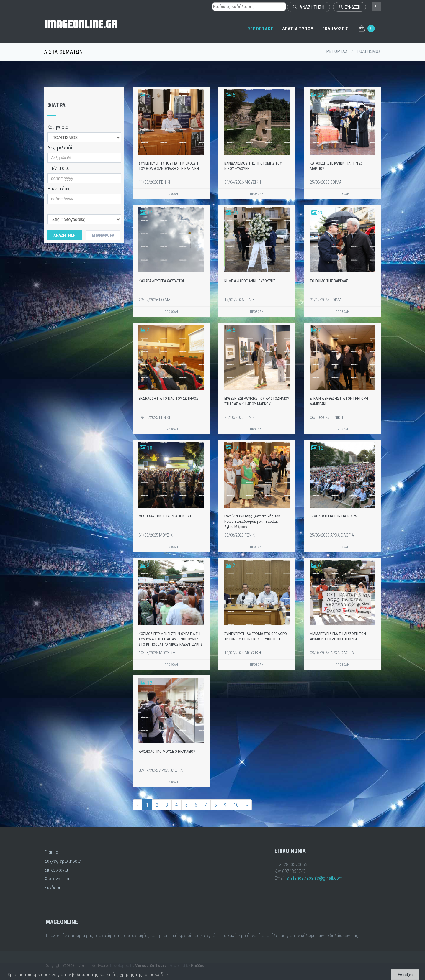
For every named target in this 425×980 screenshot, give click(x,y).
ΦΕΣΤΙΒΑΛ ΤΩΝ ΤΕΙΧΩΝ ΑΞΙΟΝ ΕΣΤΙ (166, 516)
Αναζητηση (64, 235)
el (377, 7)
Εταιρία (51, 852)
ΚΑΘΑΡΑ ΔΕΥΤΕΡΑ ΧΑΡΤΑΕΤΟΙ (161, 281)
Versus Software (151, 966)
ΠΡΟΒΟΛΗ (171, 194)
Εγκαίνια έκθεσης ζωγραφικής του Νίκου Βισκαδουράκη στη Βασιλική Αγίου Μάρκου (252, 521)
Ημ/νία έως (59, 189)
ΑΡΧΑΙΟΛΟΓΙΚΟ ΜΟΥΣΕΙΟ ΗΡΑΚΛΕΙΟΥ (167, 751)
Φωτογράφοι (57, 879)
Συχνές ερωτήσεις (63, 861)
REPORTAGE (260, 29)
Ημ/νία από (58, 168)
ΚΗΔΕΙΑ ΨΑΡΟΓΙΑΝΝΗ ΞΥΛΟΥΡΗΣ (250, 281)
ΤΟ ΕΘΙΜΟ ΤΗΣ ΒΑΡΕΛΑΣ (329, 281)
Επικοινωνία (56, 870)
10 (236, 805)
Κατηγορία (58, 127)
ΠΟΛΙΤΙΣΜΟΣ (369, 51)
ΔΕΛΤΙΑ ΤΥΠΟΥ (298, 29)
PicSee (198, 966)
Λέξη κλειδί (60, 148)
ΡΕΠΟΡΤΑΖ (337, 51)
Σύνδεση (53, 887)
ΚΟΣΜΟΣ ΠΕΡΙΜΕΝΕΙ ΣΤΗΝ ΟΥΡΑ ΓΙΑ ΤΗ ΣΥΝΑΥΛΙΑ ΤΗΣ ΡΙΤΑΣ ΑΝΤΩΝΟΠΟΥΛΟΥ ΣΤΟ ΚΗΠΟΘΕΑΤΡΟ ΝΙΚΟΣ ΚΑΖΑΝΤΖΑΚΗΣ (171, 639)
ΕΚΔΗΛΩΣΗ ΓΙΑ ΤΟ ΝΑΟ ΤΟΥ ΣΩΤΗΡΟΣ (169, 398)
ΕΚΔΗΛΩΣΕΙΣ (335, 29)
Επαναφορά (103, 235)
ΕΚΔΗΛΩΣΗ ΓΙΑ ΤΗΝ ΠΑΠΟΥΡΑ (333, 516)
